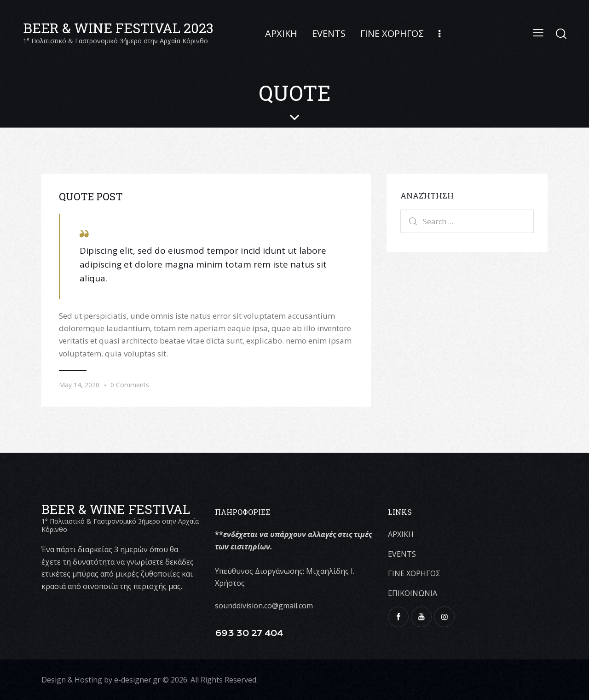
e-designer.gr (137, 680)
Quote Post (91, 196)
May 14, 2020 (79, 385)
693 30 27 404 (249, 633)
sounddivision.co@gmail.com (264, 606)
